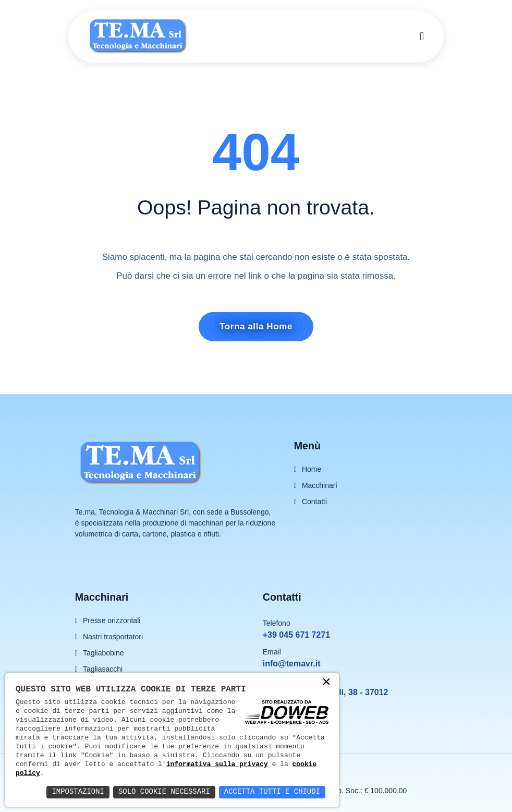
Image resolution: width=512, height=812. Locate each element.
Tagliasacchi (103, 669)
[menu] (422, 37)
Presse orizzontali (112, 620)
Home (312, 469)
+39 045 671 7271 (296, 635)
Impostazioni (77, 792)
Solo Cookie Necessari (164, 792)
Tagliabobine (103, 653)
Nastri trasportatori (113, 637)
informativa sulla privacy (217, 764)
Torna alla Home (256, 326)
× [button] (326, 683)
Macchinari (320, 485)
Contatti (314, 501)
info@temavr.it (292, 664)
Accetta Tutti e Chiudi (272, 792)
